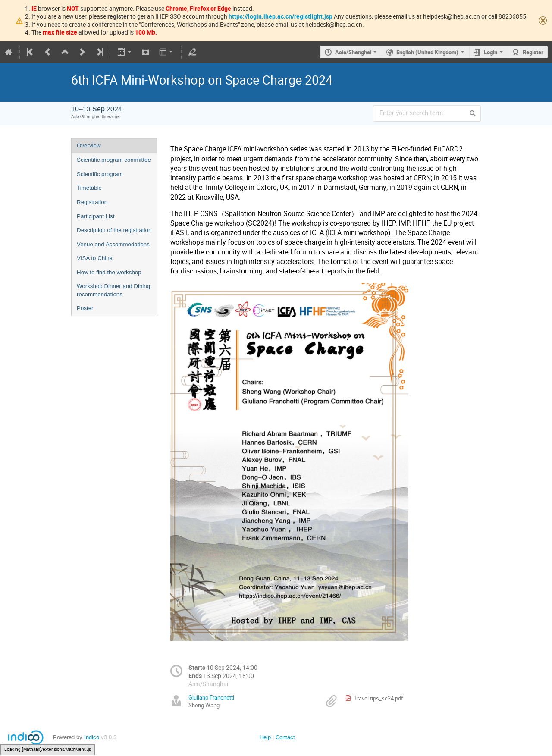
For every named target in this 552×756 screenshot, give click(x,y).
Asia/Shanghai (353, 52)
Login (491, 52)
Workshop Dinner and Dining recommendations (113, 290)
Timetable (89, 188)
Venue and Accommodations (113, 244)
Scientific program (100, 174)
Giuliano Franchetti (211, 697)
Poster (85, 308)
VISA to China (95, 258)
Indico (92, 737)
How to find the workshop (109, 272)
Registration (92, 202)
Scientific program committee (114, 160)
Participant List (96, 216)
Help (265, 737)
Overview (89, 146)
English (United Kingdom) (427, 52)
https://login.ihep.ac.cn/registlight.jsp (281, 16)
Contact (285, 737)
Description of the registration (114, 230)
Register (533, 52)
